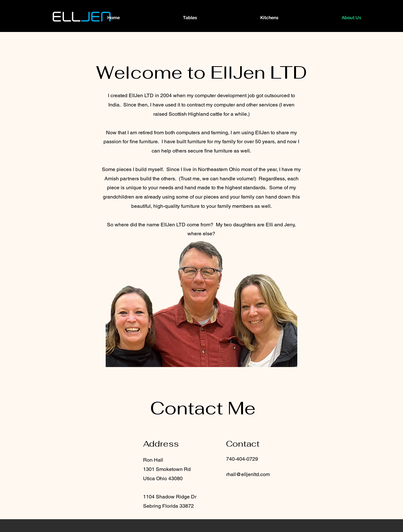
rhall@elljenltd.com (248, 474)
